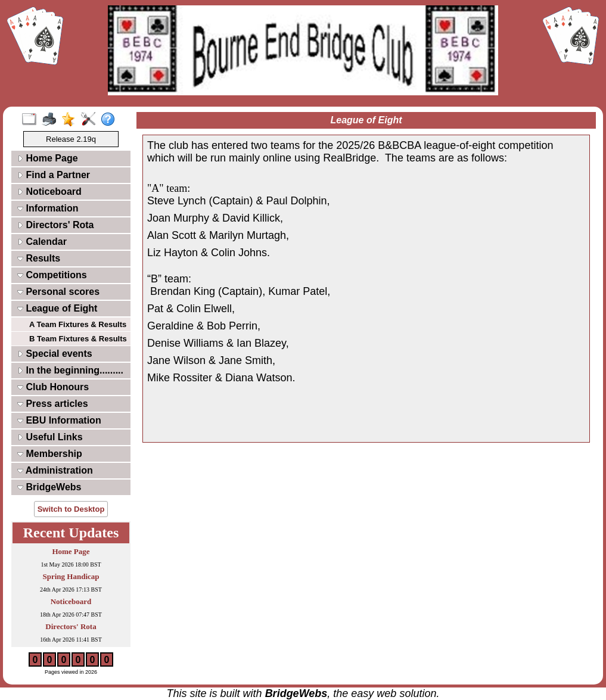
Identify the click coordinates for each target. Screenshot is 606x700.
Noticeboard (49, 192)
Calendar (42, 242)
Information (48, 208)
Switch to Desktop (71, 509)
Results (39, 258)
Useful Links (50, 437)
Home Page (48, 158)
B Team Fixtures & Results (78, 339)
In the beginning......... (70, 370)
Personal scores (58, 292)
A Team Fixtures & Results (78, 324)
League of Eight (57, 308)
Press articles (53, 404)
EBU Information (59, 420)
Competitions (52, 275)
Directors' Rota (56, 225)
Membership (50, 454)
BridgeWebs (49, 487)
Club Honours (53, 387)
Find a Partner (54, 175)
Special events (55, 354)
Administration (55, 470)
